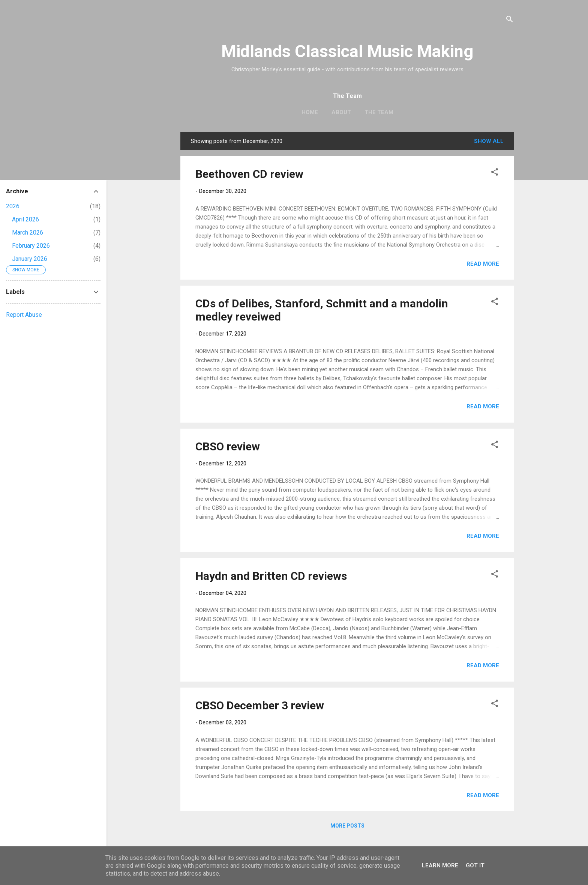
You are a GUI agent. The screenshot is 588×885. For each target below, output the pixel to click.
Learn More (440, 865)
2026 (13, 206)
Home (310, 112)
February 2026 (31, 246)
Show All (489, 141)
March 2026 (28, 233)
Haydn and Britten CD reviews (271, 576)
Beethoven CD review (249, 174)
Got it (475, 865)
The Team (379, 112)
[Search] (510, 20)
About (341, 112)
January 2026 (30, 259)
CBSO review (228, 446)
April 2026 (25, 219)
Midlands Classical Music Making (347, 51)
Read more (483, 264)
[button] (495, 173)
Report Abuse (24, 315)
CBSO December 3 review (260, 705)
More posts (347, 826)
